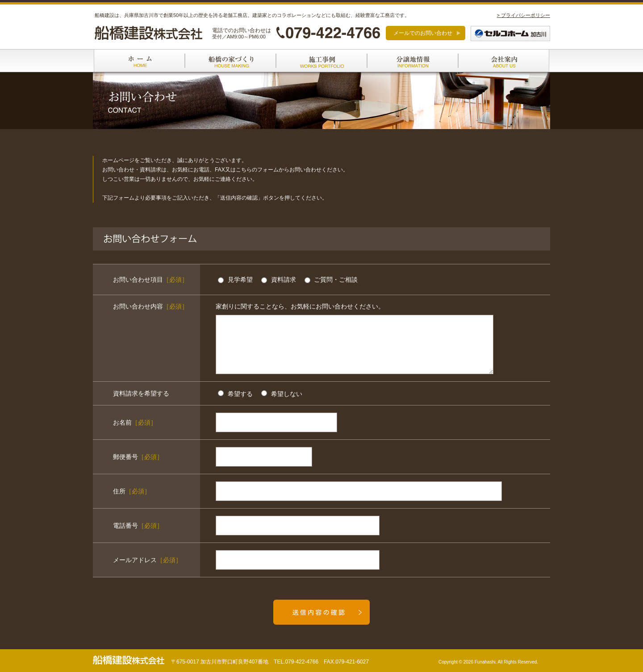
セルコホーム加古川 (510, 33)
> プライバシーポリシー (524, 15)
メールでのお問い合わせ (423, 33)
